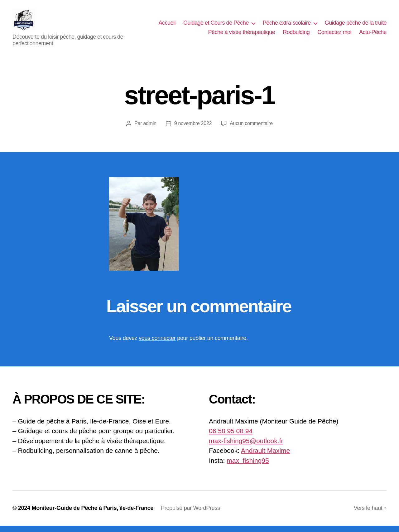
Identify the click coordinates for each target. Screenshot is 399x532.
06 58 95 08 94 (231, 437)
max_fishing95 (248, 467)
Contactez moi (334, 35)
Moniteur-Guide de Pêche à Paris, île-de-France (92, 514)
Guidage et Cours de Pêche (216, 26)
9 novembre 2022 (193, 130)
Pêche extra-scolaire (287, 26)
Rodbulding (296, 35)
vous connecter (157, 344)
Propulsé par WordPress (190, 514)
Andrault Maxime (266, 457)
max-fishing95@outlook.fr (246, 447)
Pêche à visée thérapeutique (242, 35)
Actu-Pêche (373, 35)
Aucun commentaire (251, 130)
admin (150, 130)
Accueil (167, 26)
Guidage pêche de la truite (356, 26)
